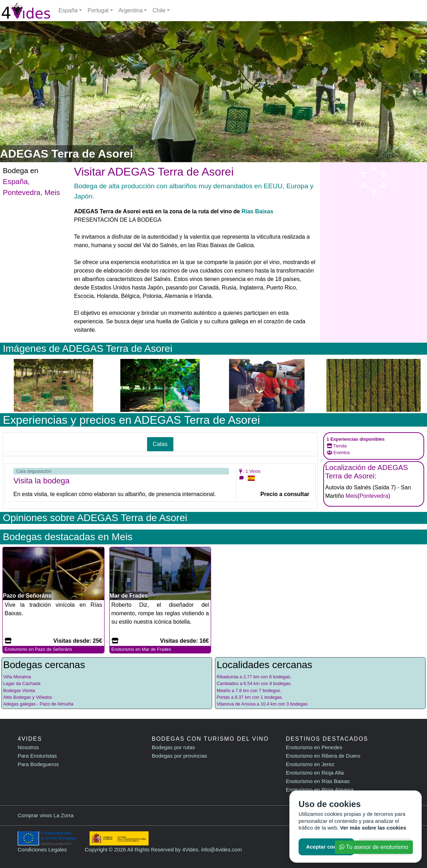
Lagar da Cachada (22, 683)
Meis (52, 192)
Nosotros (28, 747)
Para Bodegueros (38, 764)
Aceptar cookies (326, 847)
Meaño (224, 690)
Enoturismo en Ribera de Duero (323, 756)
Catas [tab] (160, 444)
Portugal (98, 10)
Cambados (228, 683)
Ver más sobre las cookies (373, 828)
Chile (159, 10)
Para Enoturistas (37, 756)
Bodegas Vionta (19, 690)
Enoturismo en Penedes (314, 747)
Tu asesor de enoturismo (374, 847)
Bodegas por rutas (173, 747)
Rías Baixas (257, 211)
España (68, 10)
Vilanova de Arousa (236, 704)
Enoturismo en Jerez (310, 764)
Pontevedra (22, 192)
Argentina (131, 10)
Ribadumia (227, 677)
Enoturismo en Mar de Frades (141, 649)
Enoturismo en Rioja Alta (315, 773)
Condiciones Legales (42, 849)
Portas (223, 697)
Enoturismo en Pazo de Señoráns (38, 649)
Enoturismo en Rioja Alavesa (320, 790)
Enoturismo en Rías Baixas (318, 781)
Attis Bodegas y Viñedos (28, 697)
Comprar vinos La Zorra (46, 815)
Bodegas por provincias (179, 756)
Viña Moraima (17, 677)
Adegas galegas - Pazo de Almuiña (38, 704)
